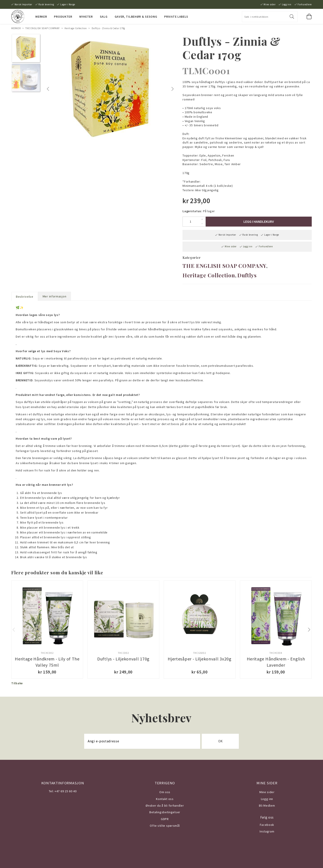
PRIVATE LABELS (176, 17)
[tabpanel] (110, 89)
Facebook (267, 825)
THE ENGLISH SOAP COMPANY (43, 28)
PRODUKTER (63, 17)
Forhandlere (305, 4)
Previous (49, 89)
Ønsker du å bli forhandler (165, 806)
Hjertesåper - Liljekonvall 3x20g (199, 659)
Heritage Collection (76, 28)
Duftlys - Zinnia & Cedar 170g (108, 28)
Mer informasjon (55, 296)
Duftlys (247, 275)
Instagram (267, 831)
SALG (104, 17)
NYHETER (86, 17)
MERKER (41, 17)
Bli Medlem (267, 806)
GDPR (165, 819)
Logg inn (287, 4)
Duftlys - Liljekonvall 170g (123, 659)
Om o (163, 792)
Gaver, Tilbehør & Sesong (136, 17)
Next (173, 89)
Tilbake (17, 683)
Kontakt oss (165, 799)
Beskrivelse (25, 297)
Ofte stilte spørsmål (165, 826)
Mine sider (270, 4)
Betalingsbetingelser (165, 812)
